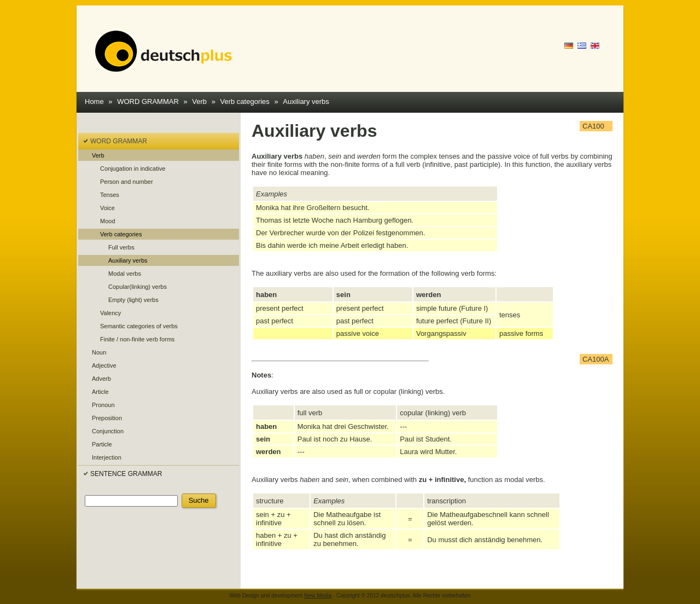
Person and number (127, 182)
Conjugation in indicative (133, 169)
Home (94, 101)
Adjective (104, 365)
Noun (99, 352)
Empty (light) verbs (133, 300)
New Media (318, 596)
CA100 (593, 126)
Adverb (101, 379)
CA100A (596, 359)
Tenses (110, 195)
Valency (110, 313)
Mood (108, 221)
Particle (102, 444)
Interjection (107, 457)
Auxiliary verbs (306, 101)
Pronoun (103, 405)
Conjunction (108, 431)
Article (100, 392)
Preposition (107, 418)
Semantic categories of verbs (139, 326)
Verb (199, 101)
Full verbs (121, 247)
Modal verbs (125, 274)
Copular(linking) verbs (138, 287)
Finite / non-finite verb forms (137, 339)
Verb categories (245, 101)
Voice (107, 208)
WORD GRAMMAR (148, 101)
